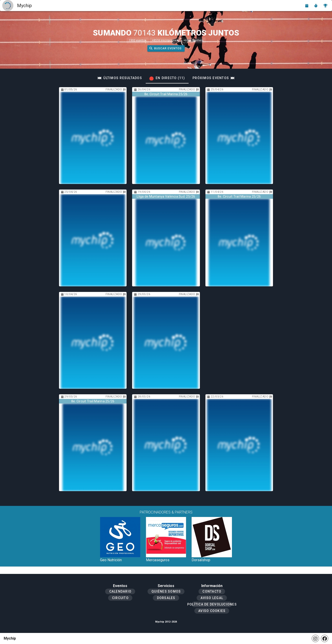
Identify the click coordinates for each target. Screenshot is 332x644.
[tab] (120, 78)
